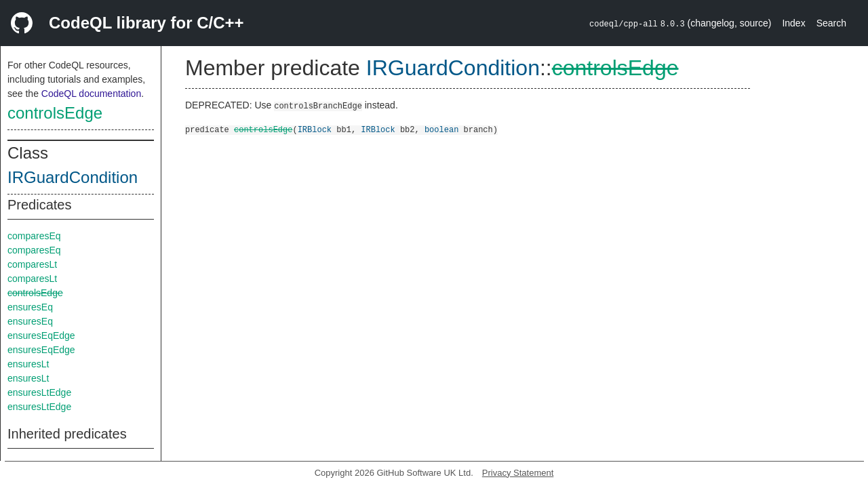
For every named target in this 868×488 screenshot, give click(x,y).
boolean (441, 129)
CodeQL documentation (91, 94)
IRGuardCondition (73, 177)
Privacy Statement (518, 473)
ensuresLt (28, 364)
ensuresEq (30, 307)
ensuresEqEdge (41, 335)
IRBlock (315, 129)
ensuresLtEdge (39, 392)
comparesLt (32, 264)
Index (793, 23)
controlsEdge (55, 113)
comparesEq (34, 236)
